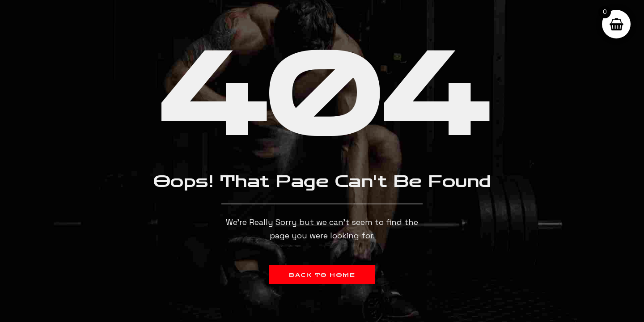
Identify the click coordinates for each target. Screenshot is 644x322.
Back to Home (322, 275)
